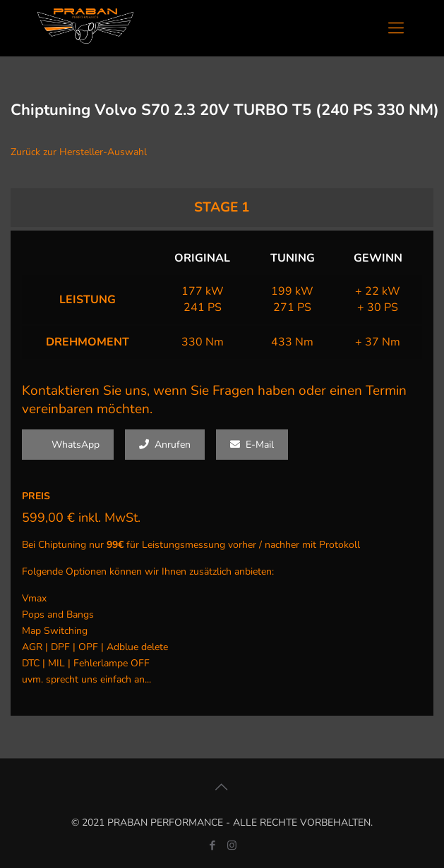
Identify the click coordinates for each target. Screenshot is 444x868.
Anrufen (165, 445)
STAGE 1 (222, 207)
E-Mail (252, 445)
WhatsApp (68, 445)
